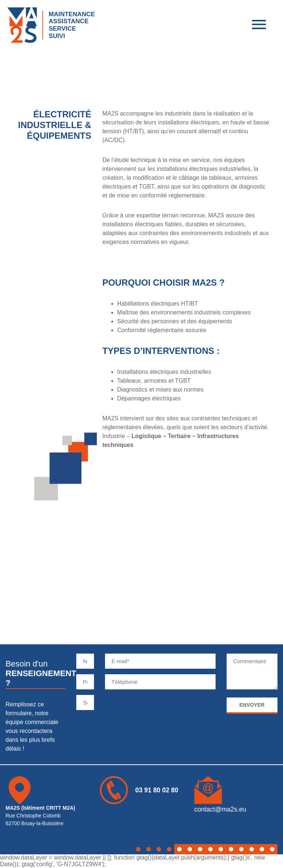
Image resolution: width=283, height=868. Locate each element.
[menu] (259, 26)
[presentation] (161, 709)
